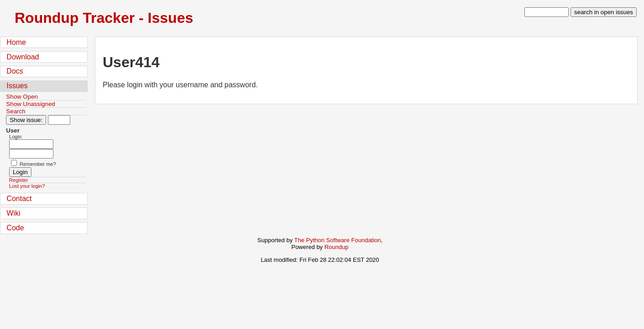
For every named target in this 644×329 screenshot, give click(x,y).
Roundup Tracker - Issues (104, 18)
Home (16, 42)
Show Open (22, 97)
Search (16, 111)
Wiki (13, 213)
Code (15, 228)
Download (23, 57)
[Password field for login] (31, 154)
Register (18, 180)
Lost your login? (27, 186)
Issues (17, 86)
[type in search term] (547, 12)
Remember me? (38, 164)
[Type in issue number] (59, 120)
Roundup (337, 247)
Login (15, 137)
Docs (15, 71)
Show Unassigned (30, 104)
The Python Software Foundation (338, 240)
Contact (19, 199)
